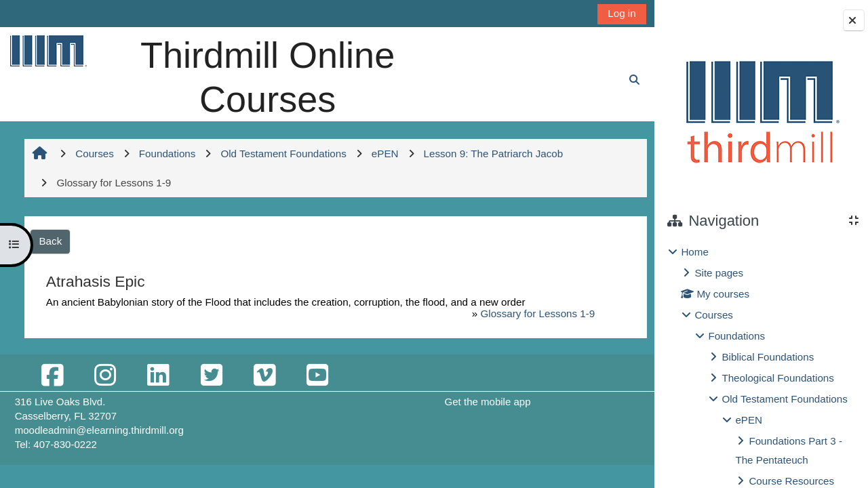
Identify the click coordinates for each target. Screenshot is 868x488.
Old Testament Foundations (784, 399)
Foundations (736, 336)
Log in (615, 13)
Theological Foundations (777, 378)
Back (54, 241)
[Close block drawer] (854, 20)
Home (695, 252)
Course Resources (791, 481)
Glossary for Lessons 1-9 (531, 313)
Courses (714, 315)
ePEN (749, 420)
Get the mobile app (485, 402)
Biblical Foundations (768, 357)
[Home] (47, 50)
